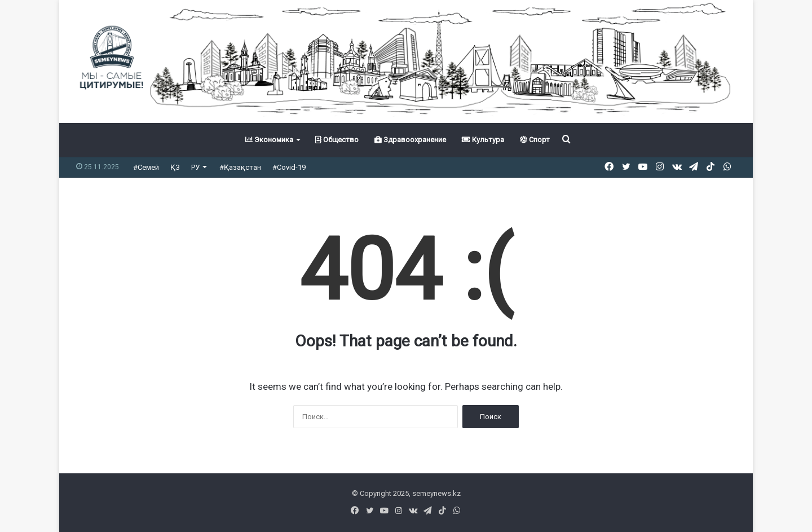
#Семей (146, 167)
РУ (195, 167)
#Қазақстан (240, 167)
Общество (337, 140)
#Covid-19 (289, 167)
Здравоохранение (410, 140)
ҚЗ (175, 167)
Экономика (269, 140)
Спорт (535, 140)
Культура (483, 140)
